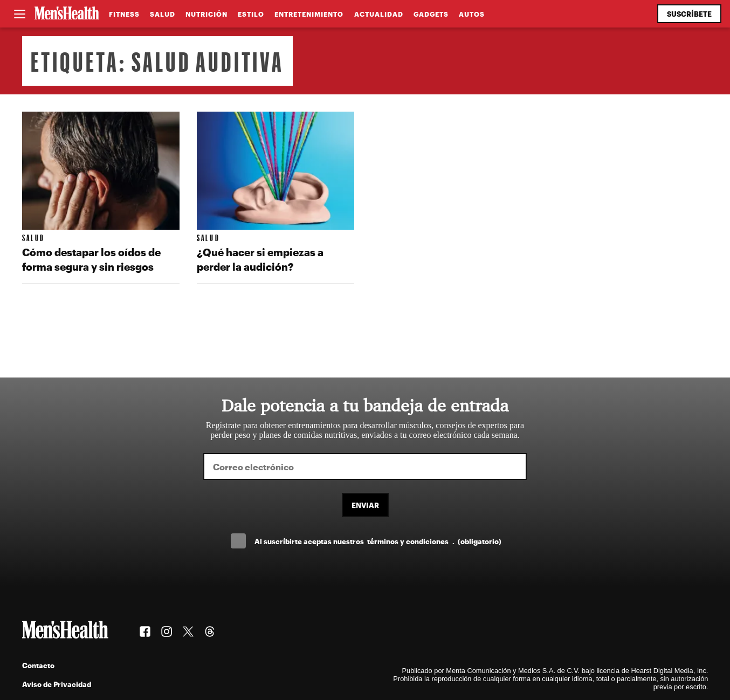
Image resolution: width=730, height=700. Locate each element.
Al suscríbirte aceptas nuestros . (378, 541)
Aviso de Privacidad (57, 684)
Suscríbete (689, 14)
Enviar (365, 505)
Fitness (124, 14)
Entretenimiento (309, 14)
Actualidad (379, 14)
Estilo (251, 14)
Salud (163, 14)
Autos (472, 14)
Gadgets (431, 14)
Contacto (38, 665)
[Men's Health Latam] (67, 14)
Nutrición (206, 14)
